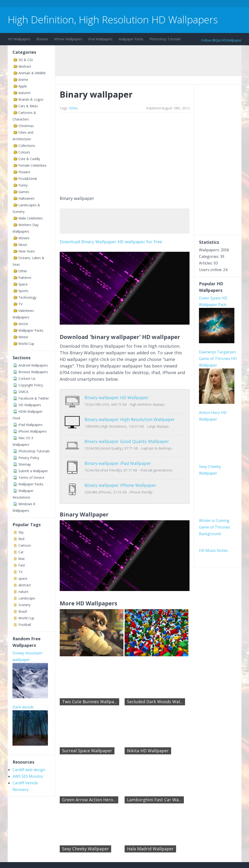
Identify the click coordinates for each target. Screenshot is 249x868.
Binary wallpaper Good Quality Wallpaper (112, 434)
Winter (23, 337)
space (23, 578)
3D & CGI (26, 60)
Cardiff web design (29, 708)
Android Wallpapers (33, 365)
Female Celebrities (32, 165)
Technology (27, 297)
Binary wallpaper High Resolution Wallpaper (115, 416)
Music (23, 245)
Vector (23, 324)
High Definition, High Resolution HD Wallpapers (113, 19)
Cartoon (25, 545)
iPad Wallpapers (100, 39)
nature (23, 592)
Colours (24, 152)
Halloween (26, 198)
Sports (23, 291)
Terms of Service (31, 477)
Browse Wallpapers (33, 372)
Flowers (24, 172)
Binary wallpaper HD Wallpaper (102, 397)
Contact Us (27, 378)
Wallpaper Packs (131, 39)
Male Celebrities (31, 218)
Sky (21, 532)
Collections (27, 146)
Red (21, 539)
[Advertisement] (94, 4)
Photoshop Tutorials (165, 39)
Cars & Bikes (28, 106)
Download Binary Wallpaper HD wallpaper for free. (111, 242)
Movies (24, 238)
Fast (22, 565)
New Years (27, 251)
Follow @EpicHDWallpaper (221, 40)
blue (22, 559)
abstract (25, 585)
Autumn (24, 93)
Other (23, 271)
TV (20, 304)
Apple (23, 86)
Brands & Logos (31, 99)
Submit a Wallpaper (33, 471)
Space (23, 284)
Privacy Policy (29, 458)
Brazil (23, 611)
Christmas (26, 126)
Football (25, 625)
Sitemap (25, 464)
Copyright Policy (31, 385)
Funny (23, 185)
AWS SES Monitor (28, 715)
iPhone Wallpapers (68, 39)
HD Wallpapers (19, 39)
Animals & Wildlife (32, 73)
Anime (23, 80)
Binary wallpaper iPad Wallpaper (103, 453)
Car (21, 552)
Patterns (25, 278)
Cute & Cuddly (29, 159)
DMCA (23, 392)
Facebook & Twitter (34, 398)
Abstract (25, 66)
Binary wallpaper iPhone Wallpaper (106, 471)
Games (24, 192)
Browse (42, 39)
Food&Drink (28, 179)
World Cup (26, 344)
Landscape (27, 598)
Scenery (24, 605)
